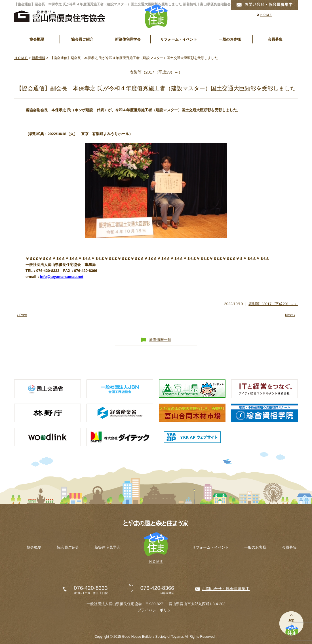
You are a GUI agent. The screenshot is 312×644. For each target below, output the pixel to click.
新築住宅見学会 (128, 39)
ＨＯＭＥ (266, 15)
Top (291, 620)
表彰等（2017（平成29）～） (273, 304)
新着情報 (39, 58)
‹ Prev (22, 315)
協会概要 (37, 39)
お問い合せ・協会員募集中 (226, 589)
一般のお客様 (230, 39)
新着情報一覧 (160, 340)
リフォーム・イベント (179, 39)
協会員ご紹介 (82, 39)
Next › (290, 315)
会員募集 (275, 39)
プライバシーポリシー (156, 610)
